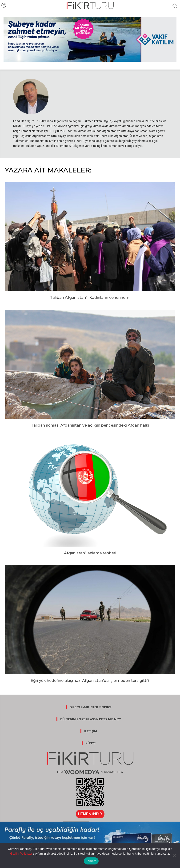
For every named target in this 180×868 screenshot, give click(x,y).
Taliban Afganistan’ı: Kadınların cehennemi (90, 298)
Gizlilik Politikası (21, 854)
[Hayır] (174, 856)
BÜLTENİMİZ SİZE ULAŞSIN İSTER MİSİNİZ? (90, 719)
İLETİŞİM (90, 731)
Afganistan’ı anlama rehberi (90, 553)
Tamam (91, 861)
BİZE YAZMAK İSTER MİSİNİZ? (90, 707)
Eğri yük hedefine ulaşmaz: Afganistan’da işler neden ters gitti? (90, 681)
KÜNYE (90, 743)
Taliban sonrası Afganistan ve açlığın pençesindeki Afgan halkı (90, 425)
